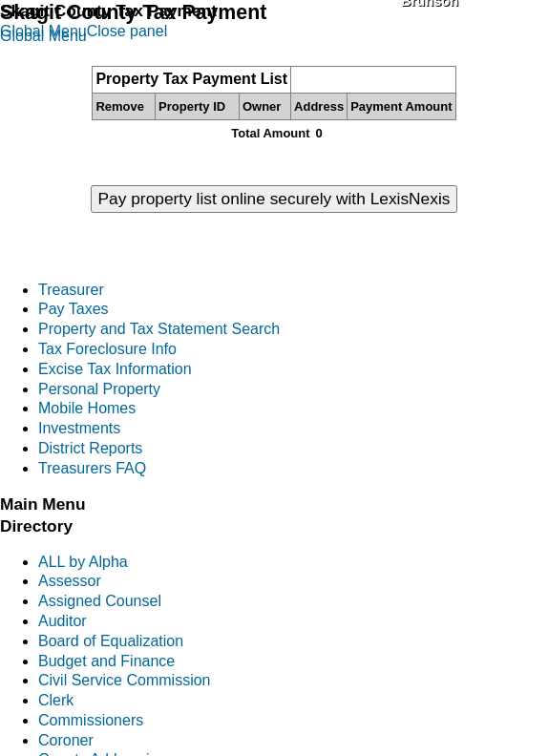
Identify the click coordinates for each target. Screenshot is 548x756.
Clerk (56, 700)
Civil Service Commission (124, 680)
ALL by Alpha (83, 562)
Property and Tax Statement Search (159, 329)
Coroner (66, 740)
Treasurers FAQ (92, 468)
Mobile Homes (87, 408)
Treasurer (71, 290)
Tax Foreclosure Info (107, 349)
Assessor (70, 581)
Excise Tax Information (115, 369)
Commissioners (91, 720)
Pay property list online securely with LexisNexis (274, 199)
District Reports (90, 448)
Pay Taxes (74, 309)
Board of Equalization (111, 641)
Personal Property (99, 389)
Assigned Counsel (100, 601)
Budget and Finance (106, 661)
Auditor (63, 621)
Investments (79, 428)
